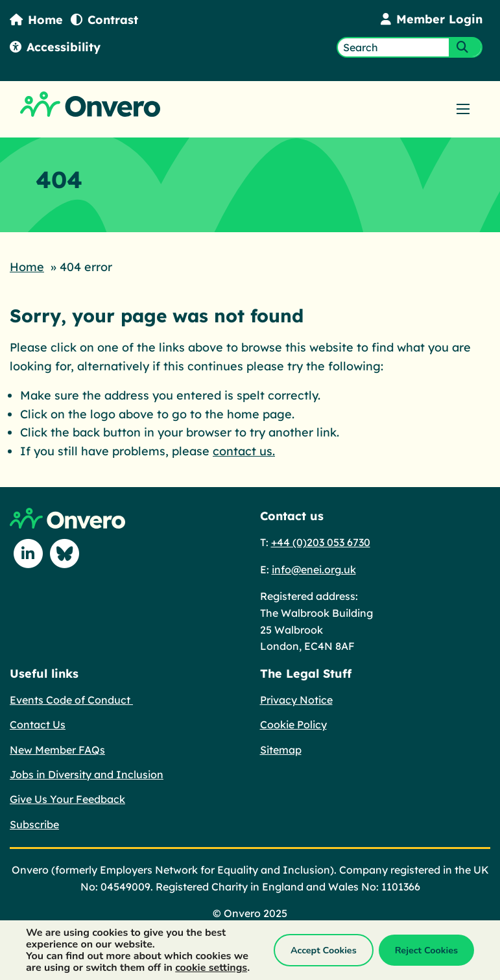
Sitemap (281, 750)
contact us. (244, 451)
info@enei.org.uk (314, 569)
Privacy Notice (296, 700)
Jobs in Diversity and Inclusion (87, 774)
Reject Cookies (426, 950)
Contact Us (38, 724)
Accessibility (55, 47)
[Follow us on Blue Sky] (64, 554)
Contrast (104, 20)
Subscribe (34, 824)
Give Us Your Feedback (67, 799)
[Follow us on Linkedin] (28, 554)
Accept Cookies (324, 950)
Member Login (432, 19)
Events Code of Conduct (71, 700)
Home (36, 20)
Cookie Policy (293, 724)
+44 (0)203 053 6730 (321, 542)
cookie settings (211, 968)
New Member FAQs (57, 750)
